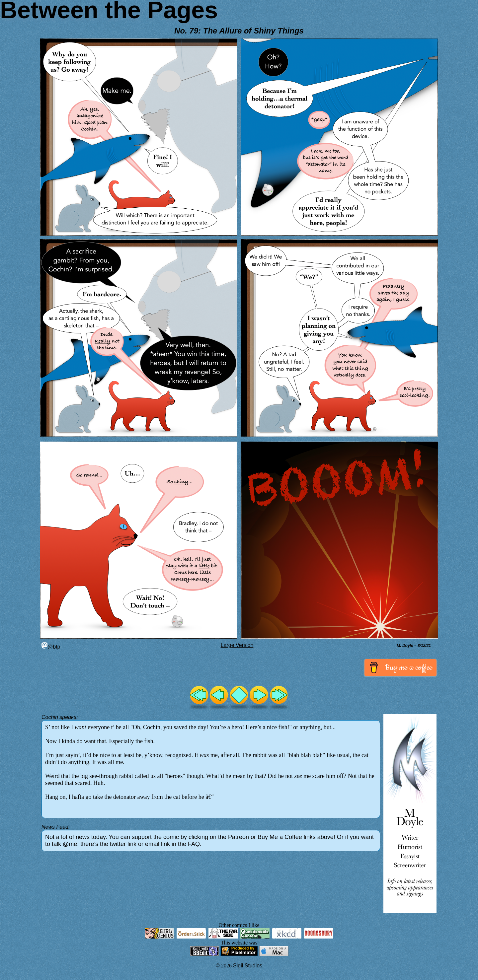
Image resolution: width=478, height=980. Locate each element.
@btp (51, 647)
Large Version (237, 645)
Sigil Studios (248, 966)
